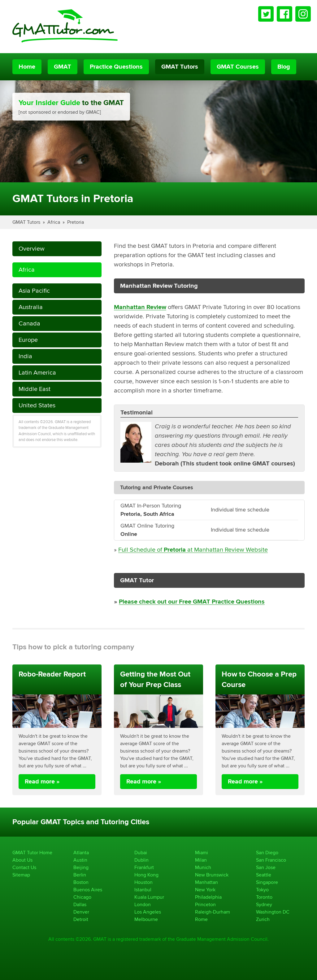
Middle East (35, 389)
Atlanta (81, 853)
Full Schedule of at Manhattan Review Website (193, 550)
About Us (22, 860)
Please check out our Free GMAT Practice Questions (192, 602)
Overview (32, 249)
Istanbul (143, 890)
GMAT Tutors (180, 67)
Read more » (42, 782)
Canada (29, 323)
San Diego (267, 853)
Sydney (264, 904)
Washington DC (273, 912)
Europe (28, 340)
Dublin (141, 860)
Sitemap (21, 875)
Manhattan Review (140, 307)
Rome (201, 919)
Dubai (141, 853)
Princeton (205, 904)
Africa (54, 222)
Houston (143, 882)
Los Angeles (148, 912)
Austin (80, 860)
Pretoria (76, 222)
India (25, 356)
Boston (81, 882)
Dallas (80, 904)
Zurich (263, 919)
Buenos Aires (88, 890)
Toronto (264, 897)
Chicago (82, 897)
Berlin (80, 875)
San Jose (266, 867)
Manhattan (206, 882)
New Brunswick (212, 875)
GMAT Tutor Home (32, 853)
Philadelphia (208, 897)
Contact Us (24, 867)
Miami (202, 853)
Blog (284, 67)
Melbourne (146, 919)
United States (37, 405)
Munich (203, 867)
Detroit (81, 919)
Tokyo (262, 890)
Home (27, 67)
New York (205, 890)
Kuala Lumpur (149, 897)
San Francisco (271, 860)
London (143, 904)
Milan (201, 860)
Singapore (267, 882)
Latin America (37, 373)
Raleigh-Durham (213, 912)
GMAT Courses (238, 67)
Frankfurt (144, 867)
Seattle (264, 875)
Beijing (81, 867)
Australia (31, 307)
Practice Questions (116, 67)
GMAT (63, 67)
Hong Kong (146, 875)
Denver (81, 912)
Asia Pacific (34, 291)
